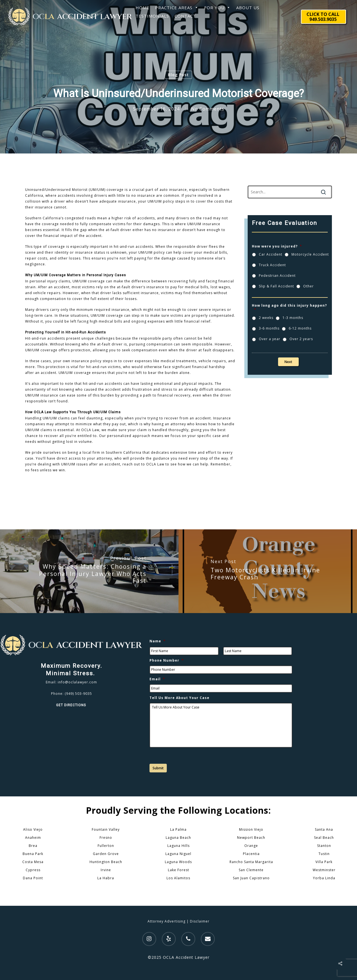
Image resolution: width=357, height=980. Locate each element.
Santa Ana (324, 829)
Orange (251, 846)
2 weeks (266, 318)
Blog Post (178, 75)
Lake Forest (178, 870)
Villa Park (324, 862)
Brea (33, 846)
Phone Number (167, 660)
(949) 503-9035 (78, 694)
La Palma (178, 829)
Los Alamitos (178, 878)
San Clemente (251, 870)
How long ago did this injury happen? (289, 308)
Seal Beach (324, 838)
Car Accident (271, 254)
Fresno (106, 838)
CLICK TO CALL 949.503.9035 (323, 17)
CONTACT (185, 16)
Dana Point (33, 878)
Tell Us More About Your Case (179, 698)
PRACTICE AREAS (177, 8)
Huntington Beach (106, 862)
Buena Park (33, 854)
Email (157, 679)
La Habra (106, 878)
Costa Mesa (33, 862)
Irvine (106, 870)
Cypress (33, 870)
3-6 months (269, 328)
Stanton (324, 846)
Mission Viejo (251, 829)
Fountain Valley (106, 829)
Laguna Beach (178, 838)
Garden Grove (106, 854)
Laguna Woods (178, 862)
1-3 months (293, 318)
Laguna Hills (178, 846)
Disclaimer (200, 921)
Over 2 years (301, 339)
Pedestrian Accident (277, 276)
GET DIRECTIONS (72, 705)
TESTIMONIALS (152, 16)
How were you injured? (277, 246)
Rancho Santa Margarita (251, 862)
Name (158, 641)
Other (308, 286)
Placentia (251, 854)
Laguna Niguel (178, 854)
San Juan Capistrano (251, 878)
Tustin (324, 854)
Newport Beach (251, 838)
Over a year (270, 339)
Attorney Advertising (167, 921)
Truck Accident (272, 265)
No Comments (208, 109)
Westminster (324, 870)
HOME (143, 8)
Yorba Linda (324, 878)
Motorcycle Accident (310, 254)
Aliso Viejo (33, 829)
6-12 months (300, 328)
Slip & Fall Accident (276, 286)
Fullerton (106, 846)
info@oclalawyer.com (77, 682)
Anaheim (33, 838)
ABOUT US (248, 8)
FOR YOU (217, 8)
